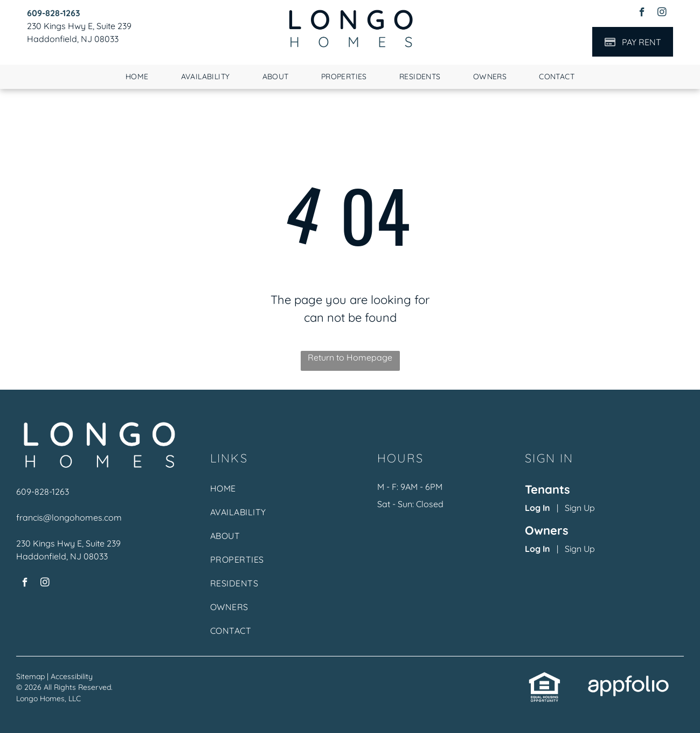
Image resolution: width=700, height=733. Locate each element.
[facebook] (642, 13)
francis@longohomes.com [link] (69, 517)
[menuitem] (137, 77)
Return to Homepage (350, 357)
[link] (54, 13)
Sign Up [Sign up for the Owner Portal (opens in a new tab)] (580, 549)
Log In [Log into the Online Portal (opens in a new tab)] (538, 508)
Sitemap (30, 676)
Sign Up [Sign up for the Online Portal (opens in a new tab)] (580, 508)
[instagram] (662, 13)
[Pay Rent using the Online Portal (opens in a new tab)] (633, 42)
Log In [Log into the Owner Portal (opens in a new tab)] (538, 549)
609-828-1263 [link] (43, 492)
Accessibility (72, 676)
